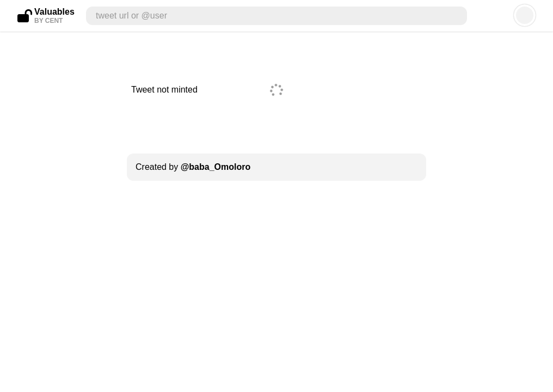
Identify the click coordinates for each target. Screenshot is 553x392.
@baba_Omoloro (216, 167)
